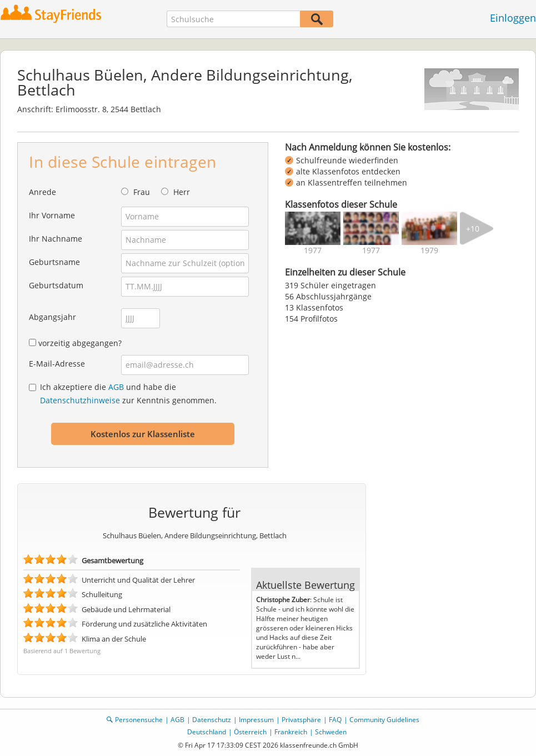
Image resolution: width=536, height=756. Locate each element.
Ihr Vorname (52, 215)
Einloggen (513, 18)
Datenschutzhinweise (80, 400)
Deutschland (207, 732)
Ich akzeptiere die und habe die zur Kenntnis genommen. (128, 394)
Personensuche (139, 720)
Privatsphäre (301, 720)
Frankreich (291, 732)
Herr (182, 192)
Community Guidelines (384, 720)
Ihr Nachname (56, 239)
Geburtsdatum (56, 285)
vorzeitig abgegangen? (80, 343)
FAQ (335, 720)
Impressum (256, 720)
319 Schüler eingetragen (330, 285)
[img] (313, 228)
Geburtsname (54, 262)
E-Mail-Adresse (57, 364)
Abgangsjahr (52, 317)
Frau (142, 192)
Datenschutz (212, 720)
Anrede (42, 192)
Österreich (250, 732)
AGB (116, 387)
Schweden (331, 732)
